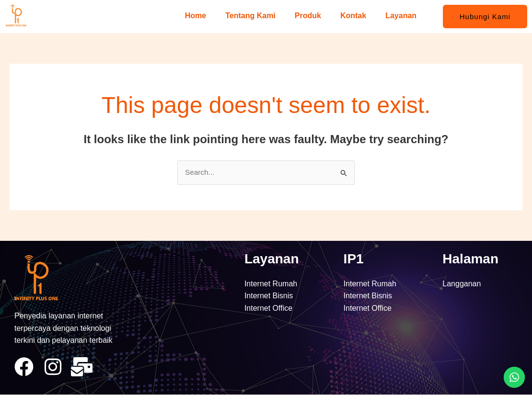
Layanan (401, 16)
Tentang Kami (250, 16)
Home (196, 16)
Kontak (353, 16)
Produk (308, 16)
